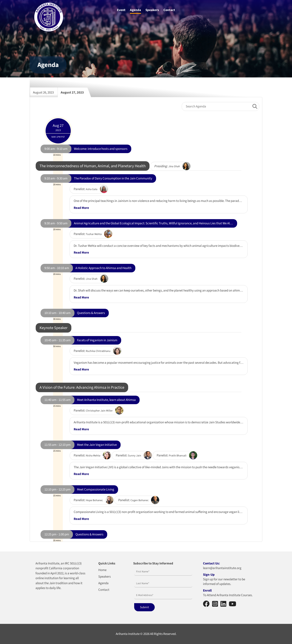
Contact (169, 10)
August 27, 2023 (74, 92)
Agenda (135, 10)
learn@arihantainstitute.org (222, 568)
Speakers (152, 10)
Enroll (207, 591)
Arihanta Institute (128, 634)
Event (121, 10)
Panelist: (86, 189)
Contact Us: (211, 563)
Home (102, 570)
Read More (81, 208)
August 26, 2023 (45, 92)
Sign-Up (209, 575)
